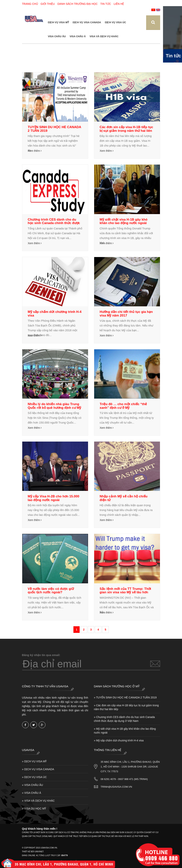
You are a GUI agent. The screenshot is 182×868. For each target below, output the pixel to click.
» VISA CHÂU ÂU (33, 785)
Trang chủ (30, 4)
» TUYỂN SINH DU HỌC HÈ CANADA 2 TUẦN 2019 (125, 697)
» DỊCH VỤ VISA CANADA (38, 769)
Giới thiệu (48, 4)
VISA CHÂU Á (78, 36)
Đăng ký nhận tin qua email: (41, 655)
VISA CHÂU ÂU (57, 36)
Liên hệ (119, 4)
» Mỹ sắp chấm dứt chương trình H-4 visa (119, 740)
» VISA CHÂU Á (32, 793)
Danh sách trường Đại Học (77, 4)
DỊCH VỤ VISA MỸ (58, 22)
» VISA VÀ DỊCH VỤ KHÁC (38, 801)
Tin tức (106, 4)
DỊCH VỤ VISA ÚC (115, 22)
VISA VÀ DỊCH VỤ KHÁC (104, 36)
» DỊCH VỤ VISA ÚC (34, 777)
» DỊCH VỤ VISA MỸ (34, 761)
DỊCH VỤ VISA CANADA (87, 22)
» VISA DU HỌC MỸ (34, 809)
